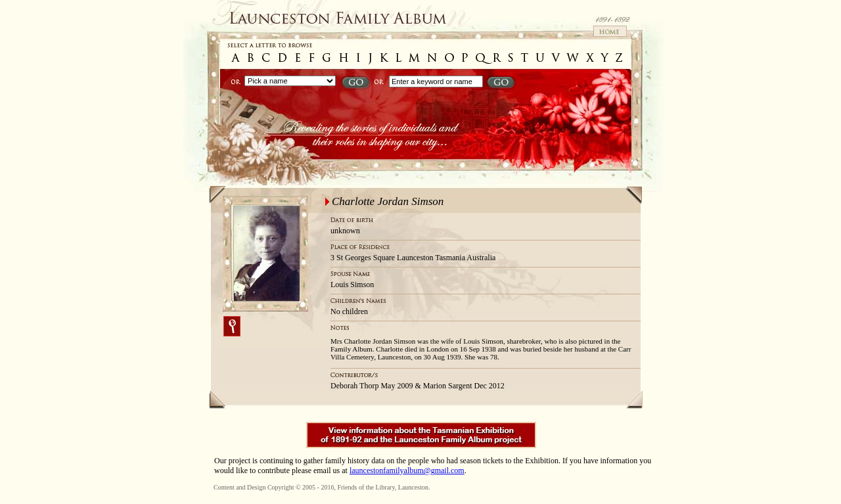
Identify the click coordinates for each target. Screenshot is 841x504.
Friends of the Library (366, 487)
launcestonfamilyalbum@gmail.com (407, 470)
